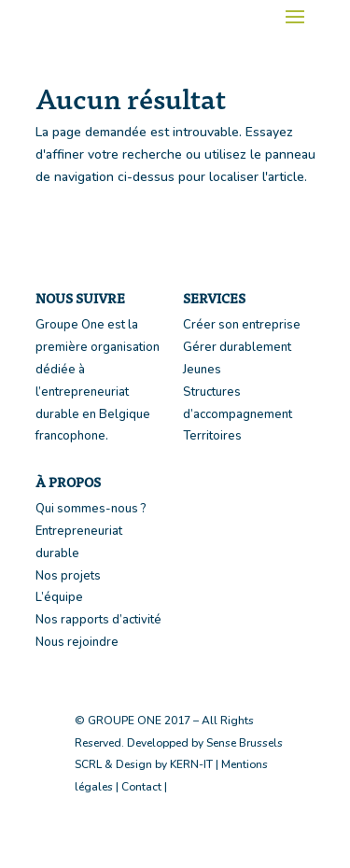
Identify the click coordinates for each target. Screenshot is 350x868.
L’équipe (59, 597)
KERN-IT (191, 764)
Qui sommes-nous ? (91, 509)
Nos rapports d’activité (98, 620)
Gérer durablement (237, 347)
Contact (141, 787)
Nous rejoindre (77, 642)
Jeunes (202, 370)
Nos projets (68, 576)
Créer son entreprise (242, 325)
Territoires (212, 436)
